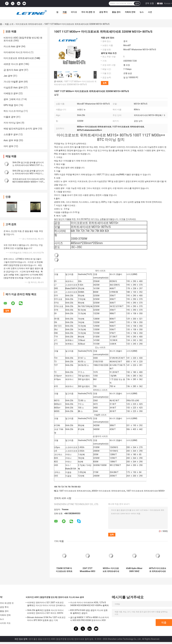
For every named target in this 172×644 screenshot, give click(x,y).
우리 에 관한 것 (88, 12)
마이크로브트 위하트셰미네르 (29, 24)
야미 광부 (8, 146)
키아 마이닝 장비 (12, 123)
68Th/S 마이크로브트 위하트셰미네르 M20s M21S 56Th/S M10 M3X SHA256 (158, 570)
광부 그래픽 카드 (12, 99)
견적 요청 (149, 3)
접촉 (105, 83)
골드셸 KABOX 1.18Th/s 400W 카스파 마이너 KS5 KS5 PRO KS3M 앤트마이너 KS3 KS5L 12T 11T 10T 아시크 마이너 (90, 619)
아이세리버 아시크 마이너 (17, 52)
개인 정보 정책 (21, 639)
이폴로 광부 (10, 117)
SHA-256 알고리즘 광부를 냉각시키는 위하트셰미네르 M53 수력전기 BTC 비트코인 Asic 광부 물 (28, 173)
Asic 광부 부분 (11, 140)
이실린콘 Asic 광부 (13, 88)
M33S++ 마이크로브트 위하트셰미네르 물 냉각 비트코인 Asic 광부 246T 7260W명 (111, 570)
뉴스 (142, 12)
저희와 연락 (130, 12)
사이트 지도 (5, 623)
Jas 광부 (8, 76)
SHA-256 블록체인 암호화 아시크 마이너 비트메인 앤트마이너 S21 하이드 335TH (45, 612)
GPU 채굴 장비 (11, 105)
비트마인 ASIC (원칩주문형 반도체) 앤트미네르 (47, 597)
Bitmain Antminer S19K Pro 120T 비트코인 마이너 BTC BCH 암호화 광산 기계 (46, 619)
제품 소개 (9, 24)
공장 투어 (103, 12)
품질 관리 (116, 12)
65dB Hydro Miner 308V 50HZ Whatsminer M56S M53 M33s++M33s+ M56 (134, 570)
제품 (65, 12)
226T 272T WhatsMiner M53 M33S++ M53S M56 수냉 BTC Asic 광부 (88, 570)
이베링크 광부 (11, 93)
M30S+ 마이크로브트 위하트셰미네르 (109, 491)
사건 (150, 12)
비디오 (74, 12)
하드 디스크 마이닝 (13, 111)
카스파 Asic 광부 (12, 46)
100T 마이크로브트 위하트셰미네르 (75, 491)
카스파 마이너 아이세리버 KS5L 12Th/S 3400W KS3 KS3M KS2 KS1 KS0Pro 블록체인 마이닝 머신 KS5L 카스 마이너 (90, 604)
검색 (137, 3)
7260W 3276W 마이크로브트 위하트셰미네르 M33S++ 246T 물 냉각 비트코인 (64, 570)
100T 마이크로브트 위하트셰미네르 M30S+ (146, 491)
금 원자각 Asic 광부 (14, 70)
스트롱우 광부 (11, 134)
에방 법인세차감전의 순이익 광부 (20, 129)
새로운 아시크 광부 (13, 64)
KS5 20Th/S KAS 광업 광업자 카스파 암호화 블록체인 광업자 (89, 612)
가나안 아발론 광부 (13, 82)
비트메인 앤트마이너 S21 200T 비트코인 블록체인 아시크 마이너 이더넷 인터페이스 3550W (46, 604)
